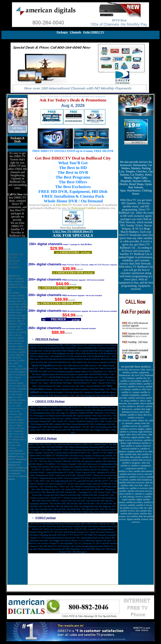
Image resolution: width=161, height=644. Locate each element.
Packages (62, 32)
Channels (75, 32)
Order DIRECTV (94, 32)
